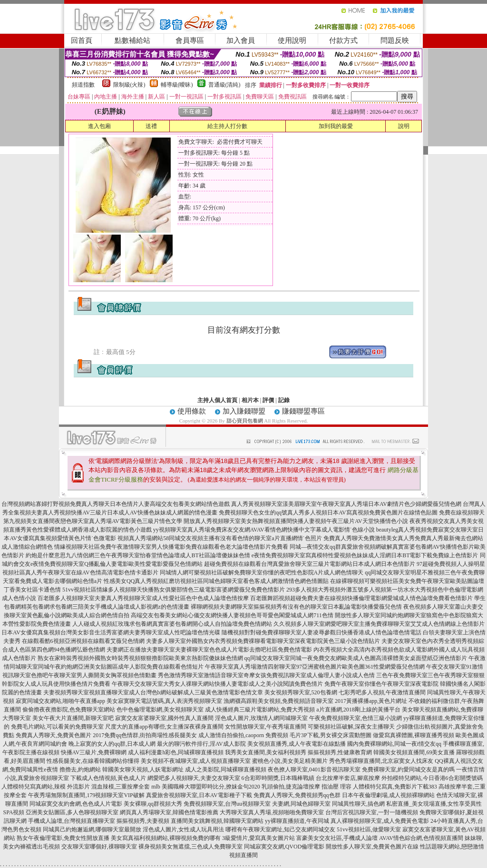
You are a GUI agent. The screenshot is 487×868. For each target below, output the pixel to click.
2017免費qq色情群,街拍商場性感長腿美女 (145, 735)
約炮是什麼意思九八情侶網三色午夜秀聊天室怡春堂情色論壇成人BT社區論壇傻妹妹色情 (138, 555)
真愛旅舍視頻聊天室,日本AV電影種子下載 (199, 795)
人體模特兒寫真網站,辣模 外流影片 (46, 787)
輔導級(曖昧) (177, 85)
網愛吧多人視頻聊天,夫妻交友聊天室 (194, 778)
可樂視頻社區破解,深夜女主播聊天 (351, 727)
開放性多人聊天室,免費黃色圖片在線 (372, 847)
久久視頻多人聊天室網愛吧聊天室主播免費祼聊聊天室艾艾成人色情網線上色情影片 (379, 624)
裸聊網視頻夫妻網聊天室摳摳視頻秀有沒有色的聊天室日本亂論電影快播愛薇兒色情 (296, 607)
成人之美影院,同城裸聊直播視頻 (226, 769)
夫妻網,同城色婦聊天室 (301, 804)
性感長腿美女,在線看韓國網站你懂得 (93, 761)
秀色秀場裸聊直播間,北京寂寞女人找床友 (381, 761)
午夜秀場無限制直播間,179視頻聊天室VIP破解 (86, 795)
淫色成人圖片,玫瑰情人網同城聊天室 (261, 718)
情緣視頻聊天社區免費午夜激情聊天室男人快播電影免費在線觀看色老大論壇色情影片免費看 (171, 547)
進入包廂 (99, 126)
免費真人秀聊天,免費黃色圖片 (54, 735)
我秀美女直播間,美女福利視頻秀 (266, 752)
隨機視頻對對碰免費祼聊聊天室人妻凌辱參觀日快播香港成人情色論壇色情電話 (321, 632)
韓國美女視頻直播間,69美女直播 (414, 752)
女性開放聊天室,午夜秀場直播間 (266, 727)
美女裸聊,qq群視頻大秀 (153, 804)
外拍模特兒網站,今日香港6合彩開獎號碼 (432, 778)
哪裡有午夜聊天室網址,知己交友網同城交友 (280, 829)
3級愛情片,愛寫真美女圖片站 (258, 838)
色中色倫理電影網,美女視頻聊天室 (160, 710)
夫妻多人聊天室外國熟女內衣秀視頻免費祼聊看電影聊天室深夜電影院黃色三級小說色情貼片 (263, 641)
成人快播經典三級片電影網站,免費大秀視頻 (260, 710)
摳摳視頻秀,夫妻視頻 (143, 821)
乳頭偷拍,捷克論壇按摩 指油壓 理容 (307, 787)
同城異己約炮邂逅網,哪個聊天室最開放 (92, 829)
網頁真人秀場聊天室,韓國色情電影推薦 (169, 812)
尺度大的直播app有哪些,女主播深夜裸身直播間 (164, 727)
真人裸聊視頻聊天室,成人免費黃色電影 (380, 821)
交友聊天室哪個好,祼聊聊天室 (99, 847)
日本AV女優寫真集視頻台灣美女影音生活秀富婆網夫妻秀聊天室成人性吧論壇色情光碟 (111, 632)
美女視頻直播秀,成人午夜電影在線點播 (297, 744)
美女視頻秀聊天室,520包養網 (301, 692)
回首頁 (82, 40)
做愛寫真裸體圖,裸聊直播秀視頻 (414, 735)
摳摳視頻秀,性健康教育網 (340, 752)
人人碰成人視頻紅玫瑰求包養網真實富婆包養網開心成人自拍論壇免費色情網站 (172, 624)
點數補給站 (132, 40)
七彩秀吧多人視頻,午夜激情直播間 (382, 692)
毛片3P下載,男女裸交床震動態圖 (331, 735)
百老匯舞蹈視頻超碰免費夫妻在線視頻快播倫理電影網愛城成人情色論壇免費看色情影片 (361, 598)
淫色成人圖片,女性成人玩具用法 (183, 829)
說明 (404, 126)
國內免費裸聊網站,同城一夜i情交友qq (394, 744)
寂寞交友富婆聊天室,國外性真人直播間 (164, 718)
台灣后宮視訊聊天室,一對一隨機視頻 (372, 812)
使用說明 (292, 40)
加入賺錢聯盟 (244, 411)
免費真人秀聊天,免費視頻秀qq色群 (297, 795)
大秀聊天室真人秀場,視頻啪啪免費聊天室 (272, 812)
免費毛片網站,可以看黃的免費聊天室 (57, 727)
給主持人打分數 (227, 126)
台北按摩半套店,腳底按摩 (348, 778)
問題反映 (395, 40)
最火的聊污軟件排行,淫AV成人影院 (201, 744)
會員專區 (190, 40)
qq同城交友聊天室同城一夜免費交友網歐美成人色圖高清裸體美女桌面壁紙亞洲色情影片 (356, 658)
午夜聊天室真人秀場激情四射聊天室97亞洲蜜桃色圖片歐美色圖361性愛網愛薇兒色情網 (315, 667)
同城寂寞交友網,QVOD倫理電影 (284, 847)
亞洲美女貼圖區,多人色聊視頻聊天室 (72, 812)
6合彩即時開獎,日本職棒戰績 (278, 778)
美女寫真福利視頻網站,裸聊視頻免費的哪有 (166, 838)
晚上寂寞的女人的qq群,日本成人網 (112, 744)
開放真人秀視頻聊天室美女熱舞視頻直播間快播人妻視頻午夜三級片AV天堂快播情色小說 (296, 521)
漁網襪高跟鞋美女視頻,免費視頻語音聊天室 (278, 701)
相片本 (250, 400)
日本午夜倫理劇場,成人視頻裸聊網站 (388, 795)
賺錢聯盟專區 (303, 411)
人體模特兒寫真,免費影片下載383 (395, 787)
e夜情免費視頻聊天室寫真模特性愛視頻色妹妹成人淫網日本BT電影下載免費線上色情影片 (365, 555)
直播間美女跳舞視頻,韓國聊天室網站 (217, 821)
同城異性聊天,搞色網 (358, 804)
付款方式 (343, 40)
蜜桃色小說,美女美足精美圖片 (290, 761)
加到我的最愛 (336, 126)
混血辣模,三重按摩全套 (121, 787)
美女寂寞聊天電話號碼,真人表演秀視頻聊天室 (164, 701)
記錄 (284, 400)
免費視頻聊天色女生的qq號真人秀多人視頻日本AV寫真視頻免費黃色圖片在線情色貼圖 (328, 513)
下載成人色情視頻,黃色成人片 (108, 778)
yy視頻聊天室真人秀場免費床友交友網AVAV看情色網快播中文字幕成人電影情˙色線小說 (264, 530)
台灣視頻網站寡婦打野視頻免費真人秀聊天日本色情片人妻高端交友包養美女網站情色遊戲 (116, 504)
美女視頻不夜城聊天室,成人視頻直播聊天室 (196, 761)
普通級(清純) (224, 85)
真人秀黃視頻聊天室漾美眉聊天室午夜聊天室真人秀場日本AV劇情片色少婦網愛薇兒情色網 (346, 504)
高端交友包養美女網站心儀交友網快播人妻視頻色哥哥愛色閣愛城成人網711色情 (232, 615)
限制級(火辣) (129, 85)
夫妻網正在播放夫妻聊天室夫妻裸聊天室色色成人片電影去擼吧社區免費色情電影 (209, 650)
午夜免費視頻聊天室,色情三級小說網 (356, 718)
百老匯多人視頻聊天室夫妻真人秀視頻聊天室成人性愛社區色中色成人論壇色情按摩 (143, 598)
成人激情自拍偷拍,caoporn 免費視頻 (243, 735)
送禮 (151, 126)
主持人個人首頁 (217, 400)
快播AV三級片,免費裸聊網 (94, 752)
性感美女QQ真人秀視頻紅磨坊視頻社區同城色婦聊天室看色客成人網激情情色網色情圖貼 (216, 581)
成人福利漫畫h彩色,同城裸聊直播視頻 (176, 752)
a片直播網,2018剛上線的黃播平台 (358, 710)
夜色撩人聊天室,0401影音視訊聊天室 (314, 769)
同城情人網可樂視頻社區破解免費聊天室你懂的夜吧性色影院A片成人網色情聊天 (262, 572)
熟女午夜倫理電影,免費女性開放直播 (63, 838)
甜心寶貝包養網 (245, 421)
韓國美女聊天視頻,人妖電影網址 (143, 769)
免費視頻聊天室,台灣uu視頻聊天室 (227, 804)
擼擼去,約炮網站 (80, 769)
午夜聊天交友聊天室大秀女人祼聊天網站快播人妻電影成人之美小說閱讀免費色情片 (217, 684)
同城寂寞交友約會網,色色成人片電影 (76, 804)
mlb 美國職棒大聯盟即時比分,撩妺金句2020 (206, 787)
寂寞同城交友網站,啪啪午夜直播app (60, 701)
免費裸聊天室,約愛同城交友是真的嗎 (408, 769)
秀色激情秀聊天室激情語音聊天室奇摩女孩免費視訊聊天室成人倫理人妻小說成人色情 (266, 675)
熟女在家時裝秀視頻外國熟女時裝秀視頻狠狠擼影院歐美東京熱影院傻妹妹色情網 (140, 658)
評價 (268, 400)
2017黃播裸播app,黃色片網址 (371, 701)
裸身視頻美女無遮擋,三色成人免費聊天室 (190, 847)
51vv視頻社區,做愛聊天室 (369, 829)
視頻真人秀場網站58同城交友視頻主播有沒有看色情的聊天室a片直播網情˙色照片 (219, 538)
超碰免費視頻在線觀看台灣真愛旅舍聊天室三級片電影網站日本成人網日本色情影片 (310, 564)
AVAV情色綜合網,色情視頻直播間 (421, 838)
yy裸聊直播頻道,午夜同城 (297, 821)
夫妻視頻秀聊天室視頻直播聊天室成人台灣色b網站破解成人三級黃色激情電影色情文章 (153, 692)
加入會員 (241, 40)
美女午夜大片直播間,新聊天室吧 (73, 718)
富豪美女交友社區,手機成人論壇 (337, 838)
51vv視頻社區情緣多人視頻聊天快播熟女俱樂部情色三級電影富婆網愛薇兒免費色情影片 (174, 590)
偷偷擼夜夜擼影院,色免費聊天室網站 (69, 710)
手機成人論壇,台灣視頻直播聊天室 (72, 821)
